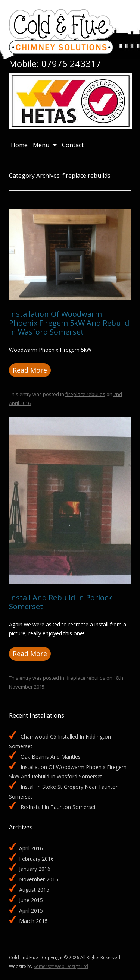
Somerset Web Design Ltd (61, 966)
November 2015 (39, 879)
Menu (41, 145)
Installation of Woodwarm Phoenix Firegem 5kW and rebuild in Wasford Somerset (69, 323)
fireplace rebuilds (85, 394)
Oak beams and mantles (51, 757)
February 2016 (36, 859)
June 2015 (31, 900)
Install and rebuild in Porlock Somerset (60, 602)
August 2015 (34, 890)
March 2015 (33, 921)
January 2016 (35, 869)
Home (19, 145)
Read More (30, 370)
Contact (73, 145)
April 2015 (31, 911)
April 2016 (31, 848)
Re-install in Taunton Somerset (58, 807)
